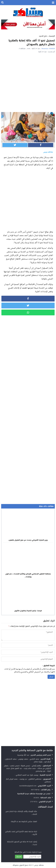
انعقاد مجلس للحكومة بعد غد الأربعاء (24, 821)
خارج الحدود (43, 36)
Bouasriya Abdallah (48, 48)
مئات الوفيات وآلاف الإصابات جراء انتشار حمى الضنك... (21, 813)
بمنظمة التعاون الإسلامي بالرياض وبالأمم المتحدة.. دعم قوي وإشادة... (28, 575)
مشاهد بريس (39, 865)
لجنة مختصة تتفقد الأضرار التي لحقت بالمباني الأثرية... (21, 833)
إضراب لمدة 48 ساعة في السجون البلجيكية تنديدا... (22, 843)
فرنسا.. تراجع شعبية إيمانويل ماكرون (28, 611)
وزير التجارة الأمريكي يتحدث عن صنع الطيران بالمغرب (28, 540)
